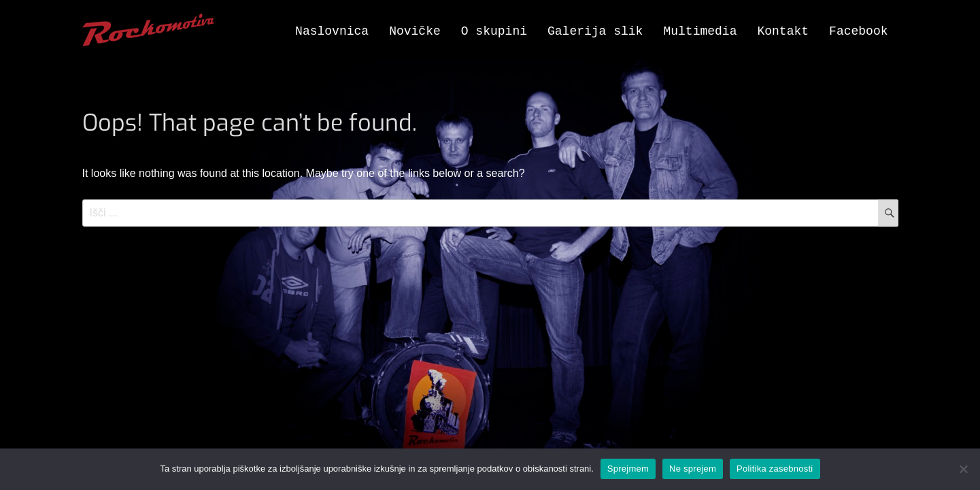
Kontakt (783, 31)
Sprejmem (628, 469)
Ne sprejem (693, 469)
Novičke (415, 31)
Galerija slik (595, 31)
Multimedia (700, 31)
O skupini (494, 31)
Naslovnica (332, 31)
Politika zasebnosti (775, 469)
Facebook (858, 31)
